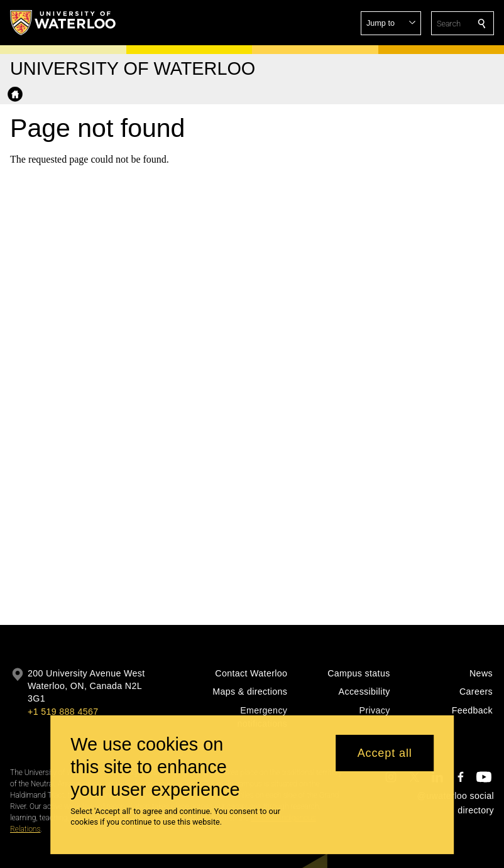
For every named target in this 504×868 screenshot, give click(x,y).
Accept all (385, 761)
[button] (391, 23)
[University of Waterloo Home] (63, 23)
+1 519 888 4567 (63, 712)
